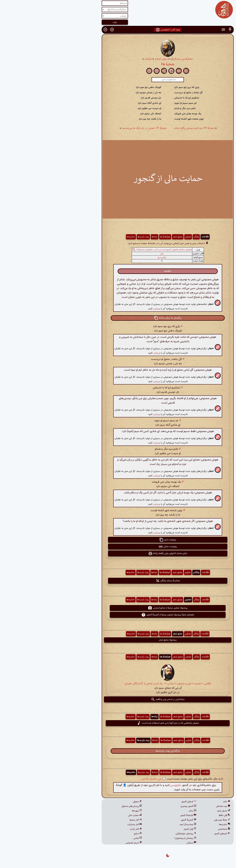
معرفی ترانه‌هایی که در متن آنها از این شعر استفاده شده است (118, 723)
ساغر (143, 811)
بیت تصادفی (173, 806)
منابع (88, 834)
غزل (112, 254)
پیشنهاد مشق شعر (118, 640)
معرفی (88, 802)
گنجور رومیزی (139, 806)
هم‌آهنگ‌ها (115, 237)
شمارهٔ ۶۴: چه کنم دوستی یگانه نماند (144, 128)
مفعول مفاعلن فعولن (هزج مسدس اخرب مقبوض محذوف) (115, 250)
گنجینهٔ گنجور (139, 820)
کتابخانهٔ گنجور (139, 815)
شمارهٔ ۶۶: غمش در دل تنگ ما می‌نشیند (95, 128)
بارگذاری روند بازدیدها (118, 751)
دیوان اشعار (112, 59)
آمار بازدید (86, 829)
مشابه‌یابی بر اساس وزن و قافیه (118, 699)
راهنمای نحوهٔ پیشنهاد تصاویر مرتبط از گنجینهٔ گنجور (118, 615)
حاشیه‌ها (81, 237)
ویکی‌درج (112, 257)
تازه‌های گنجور (172, 834)
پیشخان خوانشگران (136, 834)
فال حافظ (175, 815)
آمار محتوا (86, 820)
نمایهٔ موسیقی (172, 820)
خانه (177, 802)
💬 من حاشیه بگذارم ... (103, 779)
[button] (180, 30)
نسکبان (142, 843)
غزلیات (99, 59)
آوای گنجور (140, 829)
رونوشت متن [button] (118, 540)
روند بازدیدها (94, 237)
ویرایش (107, 309)
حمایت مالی (85, 815)
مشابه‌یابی (174, 829)
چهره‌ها (87, 811)
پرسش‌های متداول (82, 806)
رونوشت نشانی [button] (118, 547)
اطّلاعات (155, 237)
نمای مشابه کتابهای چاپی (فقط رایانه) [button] (118, 553)
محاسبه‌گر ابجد (138, 825)
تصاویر (138, 237)
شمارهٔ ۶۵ (118, 64)
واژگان (147, 237)
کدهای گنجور (139, 802)
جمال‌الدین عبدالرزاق (132, 59)
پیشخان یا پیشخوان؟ (136, 838)
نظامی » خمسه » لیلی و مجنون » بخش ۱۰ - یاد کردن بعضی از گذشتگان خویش (118, 684)
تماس (88, 838)
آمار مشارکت (85, 825)
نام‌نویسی (126, 785)
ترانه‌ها (105, 237)
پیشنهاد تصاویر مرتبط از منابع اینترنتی (118, 608)
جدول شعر (174, 811)
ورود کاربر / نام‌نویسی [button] (118, 30)
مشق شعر (128, 237)
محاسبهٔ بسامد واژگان (118, 581)
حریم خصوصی (84, 843)
